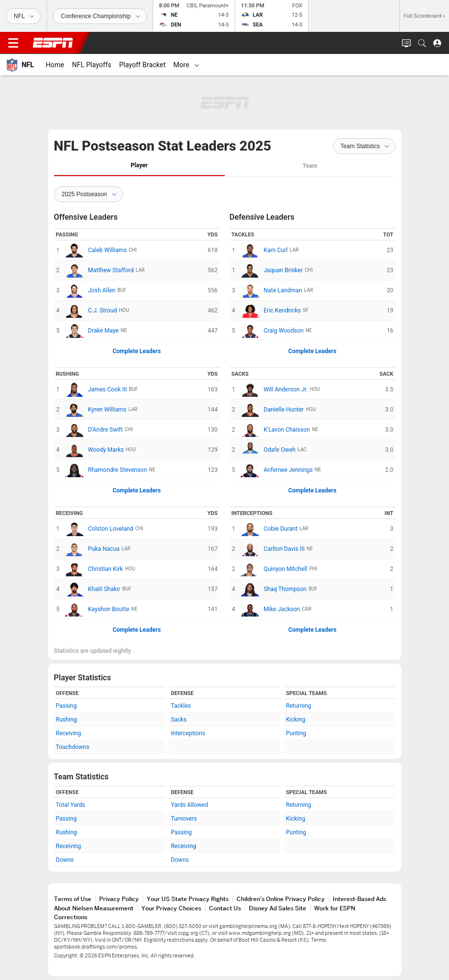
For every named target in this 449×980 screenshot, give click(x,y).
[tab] (139, 166)
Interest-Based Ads (359, 899)
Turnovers (184, 819)
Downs (65, 860)
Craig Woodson (272, 331)
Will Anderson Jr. (274, 389)
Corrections (71, 917)
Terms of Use (73, 899)
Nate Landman (271, 290)
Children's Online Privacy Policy (281, 899)
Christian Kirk (93, 569)
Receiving (68, 733)
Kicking (296, 720)
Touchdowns (73, 747)
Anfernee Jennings (276, 470)
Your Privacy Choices (171, 908)
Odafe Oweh (268, 450)
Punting (296, 733)
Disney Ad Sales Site (277, 908)
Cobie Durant (269, 529)
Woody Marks (94, 450)
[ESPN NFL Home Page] (20, 65)
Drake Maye (91, 331)
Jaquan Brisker (271, 270)
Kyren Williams (95, 410)
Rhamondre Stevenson (106, 470)
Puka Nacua (92, 549)
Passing (66, 706)
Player (139, 165)
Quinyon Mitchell (274, 569)
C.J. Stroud (91, 310)
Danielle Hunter (272, 410)
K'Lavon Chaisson (275, 430)
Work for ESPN (335, 908)
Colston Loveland (99, 529)
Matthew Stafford (99, 270)
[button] (422, 43)
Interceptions (188, 733)
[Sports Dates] (100, 16)
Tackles (181, 706)
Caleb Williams (95, 250)
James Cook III (96, 389)
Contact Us (225, 908)
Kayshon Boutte (97, 609)
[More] (323, 65)
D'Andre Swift (93, 430)
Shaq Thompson (273, 589)
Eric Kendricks (270, 310)
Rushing (66, 720)
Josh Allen (90, 290)
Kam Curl (264, 250)
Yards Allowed (189, 805)
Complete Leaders (136, 351)
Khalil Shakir (92, 589)
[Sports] (23, 16)
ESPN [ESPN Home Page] (53, 43)
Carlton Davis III (272, 549)
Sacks (179, 720)
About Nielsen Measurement (94, 908)
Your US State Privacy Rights (188, 899)
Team (310, 166)
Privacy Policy (119, 899)
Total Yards (71, 805)
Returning (299, 706)
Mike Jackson (270, 609)
